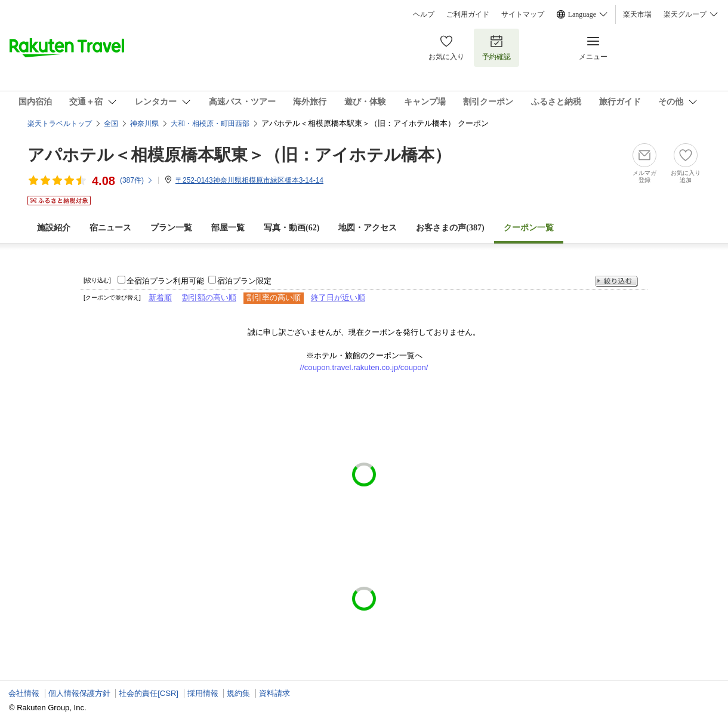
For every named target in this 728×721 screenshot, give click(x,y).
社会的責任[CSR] (149, 693)
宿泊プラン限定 (244, 281)
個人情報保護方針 (79, 693)
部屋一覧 (228, 228)
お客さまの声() (450, 228)
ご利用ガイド (468, 14)
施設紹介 (54, 228)
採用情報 (203, 693)
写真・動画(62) (291, 228)
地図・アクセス (368, 228)
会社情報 (24, 693)
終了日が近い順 (338, 298)
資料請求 (274, 693)
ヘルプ (424, 14)
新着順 (160, 298)
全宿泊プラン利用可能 (165, 281)
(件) (137, 180)
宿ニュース (110, 228)
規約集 (238, 693)
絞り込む (616, 281)
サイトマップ (523, 14)
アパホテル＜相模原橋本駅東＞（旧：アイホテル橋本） (239, 155)
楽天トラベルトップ (60, 124)
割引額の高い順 (209, 298)
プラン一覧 (171, 228)
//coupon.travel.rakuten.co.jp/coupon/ (364, 367)
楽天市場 (637, 14)
